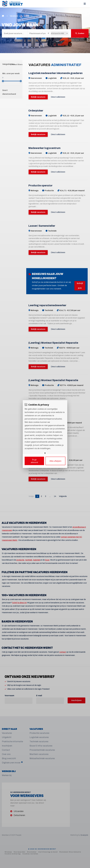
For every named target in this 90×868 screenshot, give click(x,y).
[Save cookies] (34, 461)
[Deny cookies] (55, 461)
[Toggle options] (45, 453)
